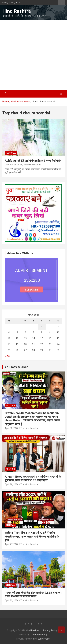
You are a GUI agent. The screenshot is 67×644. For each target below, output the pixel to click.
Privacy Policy (50, 630)
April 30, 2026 (12, 428)
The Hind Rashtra (33, 165)
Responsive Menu (61, 3)
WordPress (44, 639)
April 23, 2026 (12, 600)
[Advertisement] (33, 55)
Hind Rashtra (17, 11)
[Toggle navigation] (6, 94)
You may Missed (17, 367)
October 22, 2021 (13, 165)
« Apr (7, 356)
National (11, 153)
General (10, 525)
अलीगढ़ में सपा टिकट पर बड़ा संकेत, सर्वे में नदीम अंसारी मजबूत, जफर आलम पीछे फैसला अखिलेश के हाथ (32, 536)
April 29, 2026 (12, 484)
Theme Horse (38, 635)
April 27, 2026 (12, 544)
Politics (10, 405)
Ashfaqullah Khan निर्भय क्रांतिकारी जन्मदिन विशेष (33, 161)
